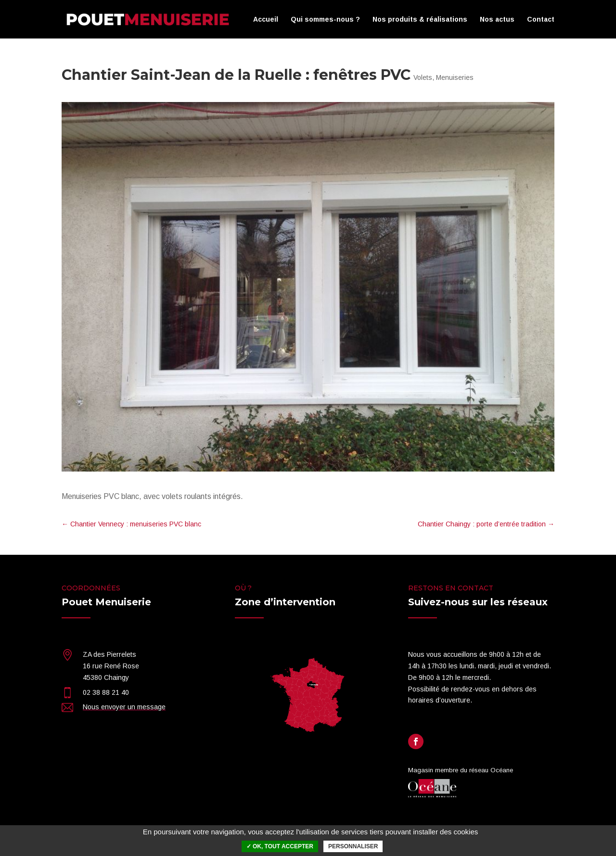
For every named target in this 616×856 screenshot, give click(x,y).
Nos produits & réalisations (420, 19)
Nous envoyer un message (124, 707)
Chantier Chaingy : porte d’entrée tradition (486, 524)
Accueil (266, 19)
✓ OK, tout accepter (280, 846)
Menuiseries (455, 77)
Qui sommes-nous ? (325, 19)
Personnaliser (353, 846)
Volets (423, 77)
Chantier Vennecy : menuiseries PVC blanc (131, 524)
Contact (541, 19)
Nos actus (497, 19)
